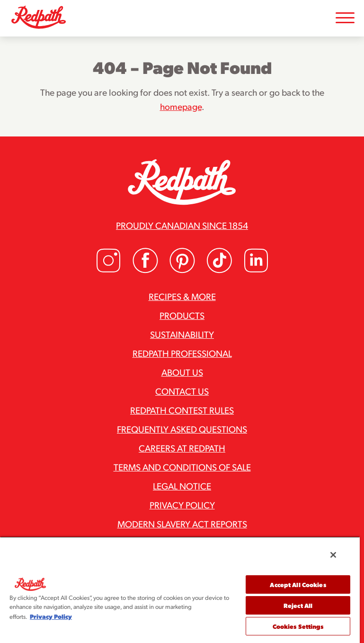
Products (182, 315)
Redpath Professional (182, 353)
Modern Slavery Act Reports (182, 524)
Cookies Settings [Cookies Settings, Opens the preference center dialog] (298, 626)
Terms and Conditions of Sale (182, 467)
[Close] (333, 555)
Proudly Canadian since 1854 (182, 225)
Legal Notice (182, 486)
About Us (182, 372)
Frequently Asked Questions (182, 429)
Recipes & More (182, 296)
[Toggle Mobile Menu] (345, 18)
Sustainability (182, 334)
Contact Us (182, 391)
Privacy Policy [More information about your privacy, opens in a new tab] (51, 616)
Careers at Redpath (182, 448)
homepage (181, 106)
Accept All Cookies (298, 584)
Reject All (298, 605)
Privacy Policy (182, 505)
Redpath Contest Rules (182, 410)
